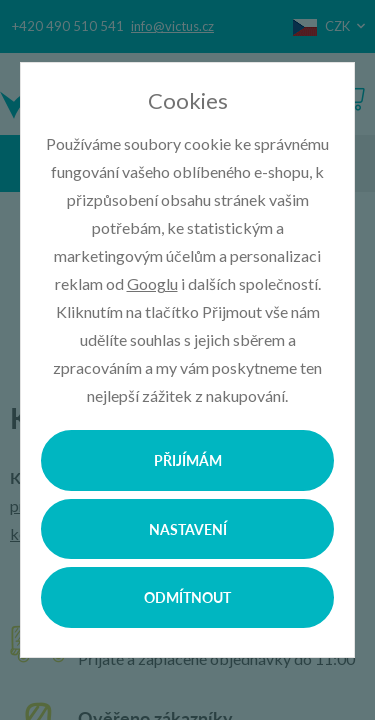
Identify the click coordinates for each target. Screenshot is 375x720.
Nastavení (188, 529)
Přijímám (188, 460)
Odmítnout (187, 597)
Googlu (152, 283)
